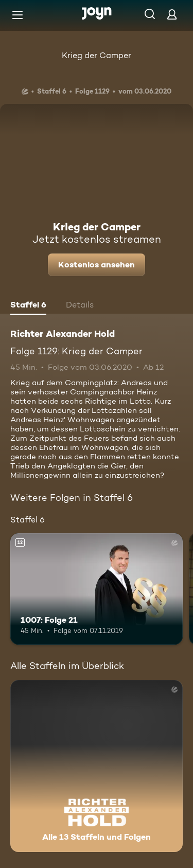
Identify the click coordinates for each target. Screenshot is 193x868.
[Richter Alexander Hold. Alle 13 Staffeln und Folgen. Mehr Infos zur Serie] (97, 766)
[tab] (28, 306)
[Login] (172, 14)
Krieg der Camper (97, 55)
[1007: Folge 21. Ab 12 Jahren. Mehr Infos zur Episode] (97, 589)
